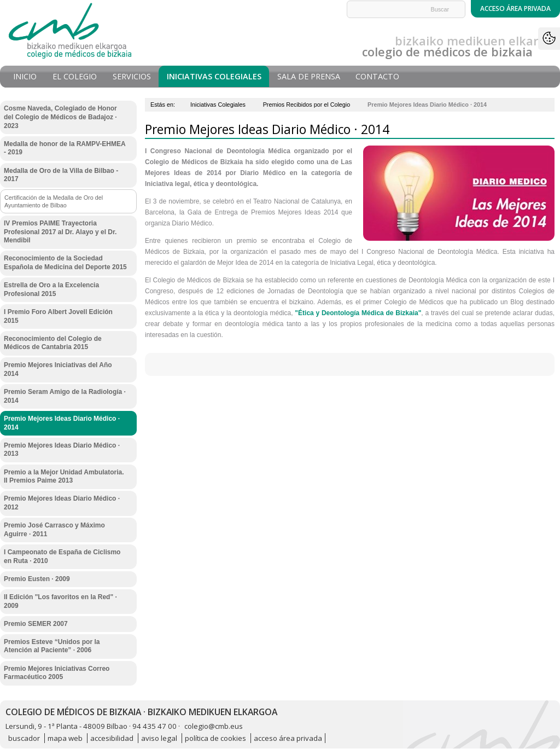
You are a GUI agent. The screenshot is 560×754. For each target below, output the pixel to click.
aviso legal (159, 738)
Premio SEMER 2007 (36, 624)
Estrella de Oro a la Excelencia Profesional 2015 (51, 289)
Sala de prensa (309, 76)
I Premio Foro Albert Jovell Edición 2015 (58, 316)
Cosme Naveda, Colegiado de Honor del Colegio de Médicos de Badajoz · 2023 (60, 117)
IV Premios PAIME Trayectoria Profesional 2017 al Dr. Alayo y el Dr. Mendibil (60, 232)
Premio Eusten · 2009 (37, 579)
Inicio (25, 76)
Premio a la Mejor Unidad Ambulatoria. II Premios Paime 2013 (64, 477)
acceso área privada (288, 738)
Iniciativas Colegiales (214, 76)
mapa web (65, 738)
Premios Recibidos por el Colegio (307, 105)
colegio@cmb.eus (214, 726)
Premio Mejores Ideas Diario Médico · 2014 (62, 423)
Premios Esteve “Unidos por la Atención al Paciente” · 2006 (52, 646)
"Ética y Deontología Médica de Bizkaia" (358, 313)
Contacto (377, 76)
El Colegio (75, 76)
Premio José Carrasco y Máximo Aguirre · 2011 (54, 530)
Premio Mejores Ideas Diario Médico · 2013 (62, 450)
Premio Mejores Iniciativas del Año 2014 (58, 369)
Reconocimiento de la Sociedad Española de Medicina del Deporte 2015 (65, 263)
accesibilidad (112, 738)
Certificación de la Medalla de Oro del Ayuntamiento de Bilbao (54, 201)
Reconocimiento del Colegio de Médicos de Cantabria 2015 (53, 343)
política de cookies (215, 738)
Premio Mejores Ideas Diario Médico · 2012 (62, 503)
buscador (24, 738)
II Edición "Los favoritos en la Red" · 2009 (60, 601)
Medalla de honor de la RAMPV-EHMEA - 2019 (65, 148)
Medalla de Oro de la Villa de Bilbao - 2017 (61, 175)
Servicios (132, 76)
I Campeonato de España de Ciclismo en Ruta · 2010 (62, 556)
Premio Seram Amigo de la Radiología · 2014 (65, 396)
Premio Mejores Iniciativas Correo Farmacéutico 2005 (57, 673)
